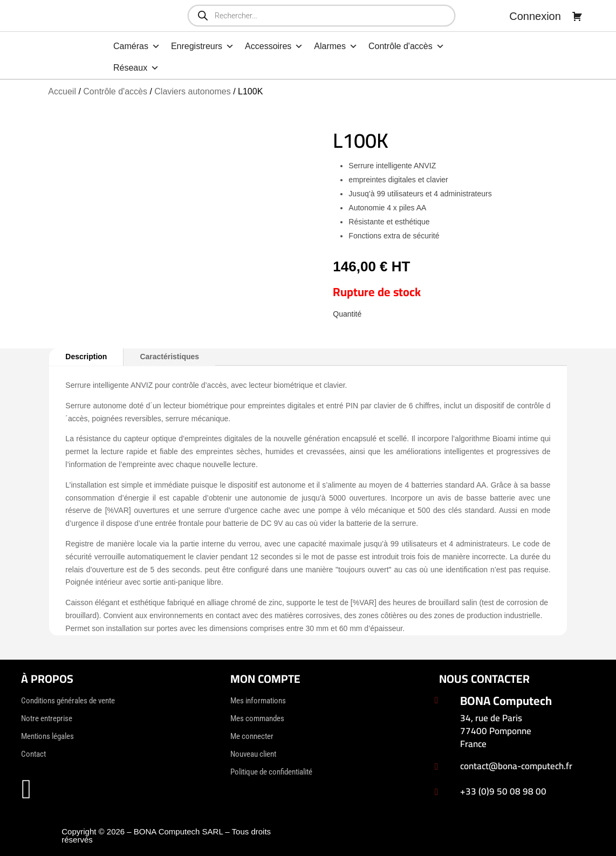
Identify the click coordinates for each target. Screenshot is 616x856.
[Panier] (577, 16)
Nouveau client (253, 754)
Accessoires (274, 46)
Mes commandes (257, 718)
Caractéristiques (169, 357)
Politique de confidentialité (271, 772)
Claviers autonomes (192, 91)
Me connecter (252, 736)
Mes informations (258, 701)
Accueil (62, 91)
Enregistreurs (203, 46)
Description (86, 357)
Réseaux (136, 68)
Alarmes (336, 46)
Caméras (137, 46)
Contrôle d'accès (406, 46)
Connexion (535, 16)
